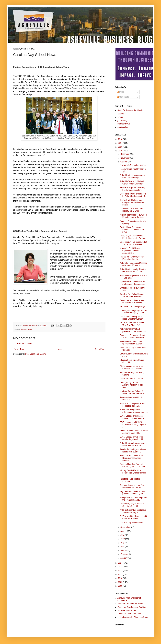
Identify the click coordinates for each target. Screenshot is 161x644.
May (123, 543)
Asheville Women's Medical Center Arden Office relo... (133, 182)
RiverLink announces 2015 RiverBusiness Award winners (132, 458)
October (124, 162)
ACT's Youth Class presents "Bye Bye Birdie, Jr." (132, 324)
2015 (121, 151)
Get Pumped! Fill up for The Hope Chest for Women (132, 318)
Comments (123, 97)
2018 (121, 139)
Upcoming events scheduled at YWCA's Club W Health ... (133, 243)
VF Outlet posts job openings (133, 306)
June (123, 539)
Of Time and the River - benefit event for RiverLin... (133, 517)
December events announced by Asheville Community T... (133, 195)
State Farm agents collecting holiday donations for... (132, 189)
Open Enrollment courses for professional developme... (132, 283)
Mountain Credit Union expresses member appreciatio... (130, 251)
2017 (121, 143)
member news (26, 329)
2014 (121, 563)
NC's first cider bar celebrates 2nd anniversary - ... (133, 511)
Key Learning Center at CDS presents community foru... (133, 493)
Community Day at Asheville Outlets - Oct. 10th (132, 505)
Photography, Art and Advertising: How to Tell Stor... (131, 385)
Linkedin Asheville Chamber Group (133, 617)
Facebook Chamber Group (129, 614)
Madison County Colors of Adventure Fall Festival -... (133, 392)
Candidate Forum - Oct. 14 (132, 379)
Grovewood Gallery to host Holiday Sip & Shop (132, 210)
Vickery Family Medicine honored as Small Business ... (133, 473)
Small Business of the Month (130, 110)
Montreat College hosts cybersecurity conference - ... (134, 411)
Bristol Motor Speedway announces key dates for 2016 (132, 230)
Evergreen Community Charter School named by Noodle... (133, 336)
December (125, 154)
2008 (121, 586)
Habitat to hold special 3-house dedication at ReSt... (133, 405)
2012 (121, 571)
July (122, 535)
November (125, 158)
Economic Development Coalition (132, 607)
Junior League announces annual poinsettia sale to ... (133, 417)
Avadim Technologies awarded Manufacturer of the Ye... (133, 216)
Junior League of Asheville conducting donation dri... (132, 438)
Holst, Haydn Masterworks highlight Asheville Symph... (133, 237)
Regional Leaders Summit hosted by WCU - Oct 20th (133, 465)
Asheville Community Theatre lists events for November (133, 270)
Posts (121, 92)
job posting (122, 121)
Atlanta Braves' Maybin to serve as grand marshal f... (134, 432)
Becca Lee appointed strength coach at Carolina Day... (133, 302)
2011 (121, 574)
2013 (121, 567)
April (123, 547)
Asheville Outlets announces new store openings (132, 176)
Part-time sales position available (130, 480)
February (125, 554)
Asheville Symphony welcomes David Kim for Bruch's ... (133, 444)
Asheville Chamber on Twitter (130, 604)
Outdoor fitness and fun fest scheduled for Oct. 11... (132, 486)
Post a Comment (25, 344)
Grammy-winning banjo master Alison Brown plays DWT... (133, 312)
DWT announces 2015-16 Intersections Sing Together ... (133, 425)
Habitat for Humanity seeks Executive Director (132, 258)
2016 (121, 147)
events (120, 117)
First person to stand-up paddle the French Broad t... (134, 499)
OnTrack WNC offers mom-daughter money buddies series (132, 202)
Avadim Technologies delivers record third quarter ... (133, 450)
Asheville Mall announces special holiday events (131, 343)
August (124, 531)
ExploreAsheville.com (127, 610)
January (124, 558)
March (123, 550)
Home (60, 349)
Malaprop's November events (133, 165)
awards (121, 114)
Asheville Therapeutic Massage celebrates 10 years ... (134, 264)
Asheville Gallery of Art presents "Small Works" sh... (134, 330)
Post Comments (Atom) (35, 354)
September (126, 527)
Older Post (100, 349)
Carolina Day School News (132, 522)
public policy (123, 127)
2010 (121, 578)
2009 (121, 582)
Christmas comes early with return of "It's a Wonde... (132, 367)
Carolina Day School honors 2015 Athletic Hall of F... (132, 295)
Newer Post (19, 349)
